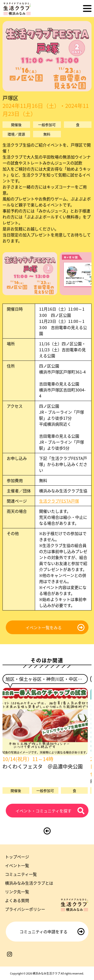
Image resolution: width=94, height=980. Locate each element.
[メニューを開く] (87, 8)
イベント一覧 (17, 865)
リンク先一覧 (17, 892)
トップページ (17, 857)
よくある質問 (17, 900)
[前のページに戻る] (47, 831)
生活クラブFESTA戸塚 (59, 501)
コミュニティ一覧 (21, 874)
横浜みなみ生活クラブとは (29, 883)
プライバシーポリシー (25, 909)
